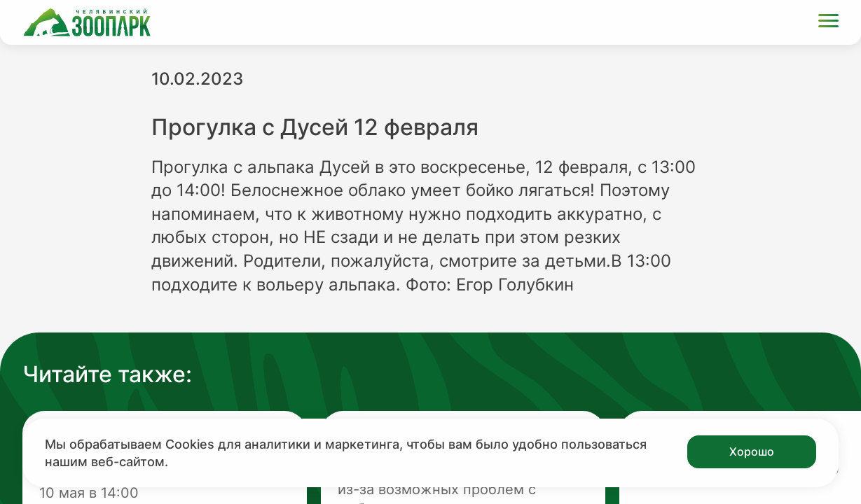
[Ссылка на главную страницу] (87, 22)
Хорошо (752, 451)
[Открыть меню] (828, 23)
